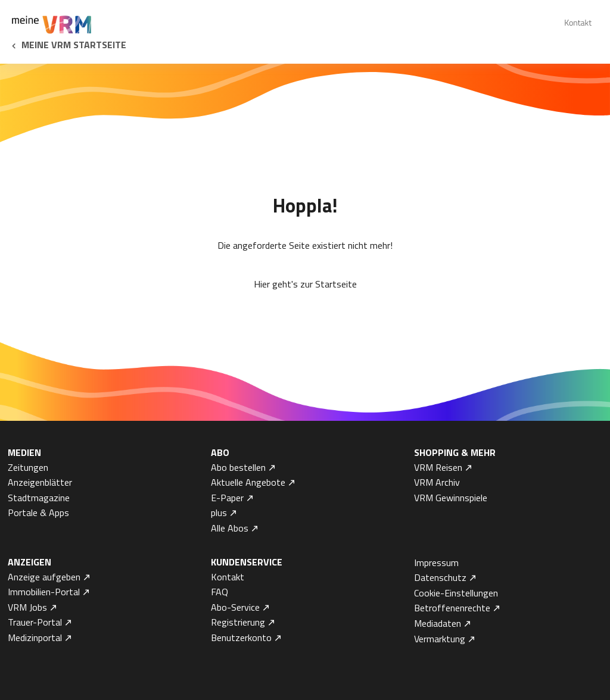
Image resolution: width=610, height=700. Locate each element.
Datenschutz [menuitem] (440, 577)
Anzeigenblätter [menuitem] (40, 482)
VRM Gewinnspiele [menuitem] (451, 498)
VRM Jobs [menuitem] (27, 607)
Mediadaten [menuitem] (438, 623)
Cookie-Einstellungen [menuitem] (456, 593)
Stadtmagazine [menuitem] (39, 498)
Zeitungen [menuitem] (28, 467)
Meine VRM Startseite (74, 45)
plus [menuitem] (219, 512)
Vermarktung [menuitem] (440, 639)
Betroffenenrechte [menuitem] (452, 608)
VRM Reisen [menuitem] (438, 467)
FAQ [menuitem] (220, 592)
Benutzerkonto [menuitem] (241, 637)
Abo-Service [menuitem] (235, 607)
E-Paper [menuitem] (227, 498)
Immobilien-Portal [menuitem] (44, 592)
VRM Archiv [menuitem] (437, 482)
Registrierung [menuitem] (238, 622)
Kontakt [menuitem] (578, 22)
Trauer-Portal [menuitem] (35, 622)
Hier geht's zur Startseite (305, 284)
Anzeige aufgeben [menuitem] (44, 577)
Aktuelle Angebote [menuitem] (248, 482)
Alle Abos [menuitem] (230, 528)
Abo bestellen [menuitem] (238, 467)
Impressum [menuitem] (436, 562)
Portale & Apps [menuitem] (38, 512)
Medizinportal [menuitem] (35, 637)
